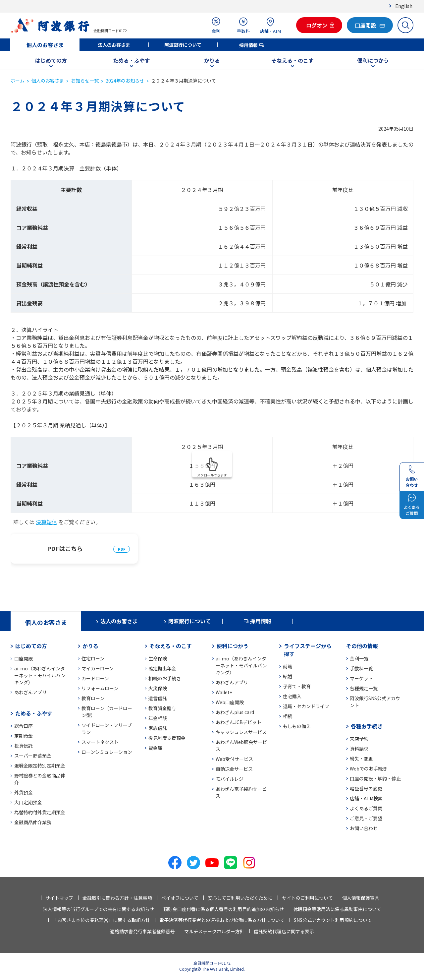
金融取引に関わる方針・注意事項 (117, 898)
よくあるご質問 (366, 808)
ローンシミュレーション (107, 752)
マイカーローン (98, 668)
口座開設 (24, 658)
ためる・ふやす (132, 60)
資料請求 (359, 749)
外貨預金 (24, 792)
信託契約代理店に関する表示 (284, 931)
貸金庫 (155, 748)
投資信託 (24, 746)
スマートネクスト (100, 742)
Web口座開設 (230, 702)
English (404, 6)
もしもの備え (297, 726)
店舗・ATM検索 (366, 798)
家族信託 (158, 728)
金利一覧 (359, 658)
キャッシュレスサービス (241, 732)
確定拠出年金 (162, 668)
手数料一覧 (361, 668)
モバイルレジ (230, 779)
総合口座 (24, 726)
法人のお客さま (114, 45)
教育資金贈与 (162, 708)
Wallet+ (224, 692)
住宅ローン (93, 658)
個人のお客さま (45, 45)
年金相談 (158, 718)
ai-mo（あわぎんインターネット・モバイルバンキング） (40, 675)
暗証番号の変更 (366, 788)
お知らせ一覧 (85, 81)
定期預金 (24, 736)
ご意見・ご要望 (366, 818)
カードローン (95, 678)
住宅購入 (292, 696)
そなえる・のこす (292, 60)
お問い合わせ (364, 828)
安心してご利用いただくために (240, 898)
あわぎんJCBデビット (238, 722)
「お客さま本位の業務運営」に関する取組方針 (101, 920)
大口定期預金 (28, 802)
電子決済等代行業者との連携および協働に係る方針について (222, 920)
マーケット (361, 678)
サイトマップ (59, 898)
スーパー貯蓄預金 (33, 756)
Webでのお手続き (369, 768)
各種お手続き (367, 726)
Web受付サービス (234, 759)
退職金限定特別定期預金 (40, 766)
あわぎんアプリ (30, 692)
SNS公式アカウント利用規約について (333, 920)
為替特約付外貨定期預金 (40, 812)
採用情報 (248, 45)
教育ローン (93, 698)
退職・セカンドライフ (306, 706)
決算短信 (46, 522)
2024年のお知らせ (125, 81)
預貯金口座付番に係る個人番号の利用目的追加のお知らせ (224, 909)
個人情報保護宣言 (361, 898)
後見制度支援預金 (167, 738)
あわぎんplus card (235, 712)
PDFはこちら (65, 548)
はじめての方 (51, 60)
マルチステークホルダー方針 (214, 931)
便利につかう (373, 60)
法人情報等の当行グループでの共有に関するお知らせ (99, 909)
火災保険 (158, 688)
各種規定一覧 (364, 688)
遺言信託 (158, 698)
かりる (212, 60)
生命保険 (158, 658)
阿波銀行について (183, 45)
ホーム (18, 81)
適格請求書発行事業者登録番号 (142, 931)
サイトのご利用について (307, 898)
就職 (288, 666)
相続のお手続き (165, 678)
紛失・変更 (361, 759)
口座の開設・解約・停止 (375, 778)
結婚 (288, 676)
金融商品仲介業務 (33, 822)
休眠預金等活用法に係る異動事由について (337, 909)
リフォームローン (100, 688)
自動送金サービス (234, 769)
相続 (288, 716)
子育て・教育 (297, 686)
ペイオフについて (180, 898)
